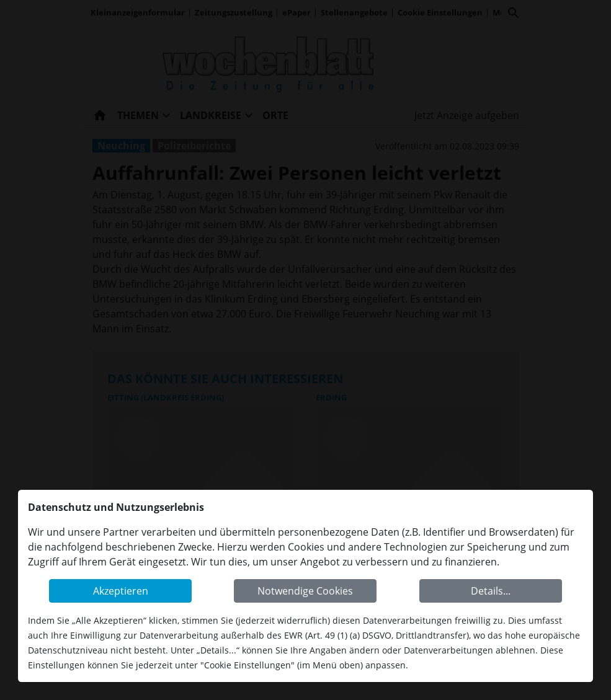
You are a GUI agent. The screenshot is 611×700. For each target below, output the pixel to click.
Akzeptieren (121, 591)
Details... (491, 591)
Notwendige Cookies (305, 591)
